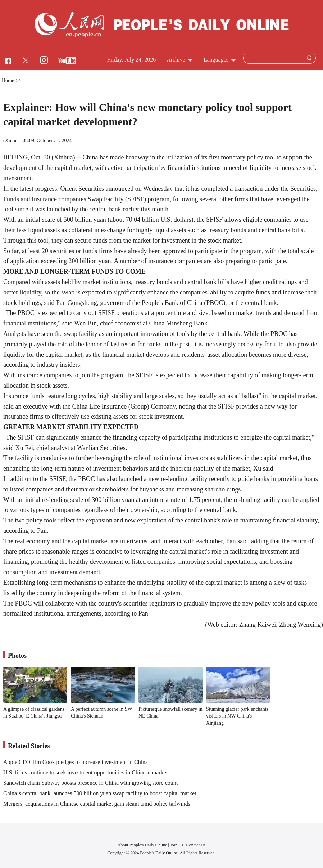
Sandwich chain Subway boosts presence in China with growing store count (90, 783)
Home (8, 80)
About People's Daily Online (142, 845)
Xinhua (12, 141)
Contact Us (196, 845)
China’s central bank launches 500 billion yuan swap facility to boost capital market (100, 793)
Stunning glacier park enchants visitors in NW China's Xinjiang (237, 716)
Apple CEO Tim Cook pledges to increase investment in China (76, 762)
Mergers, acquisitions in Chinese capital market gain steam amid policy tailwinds (97, 804)
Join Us (177, 845)
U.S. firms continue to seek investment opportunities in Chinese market (85, 772)
